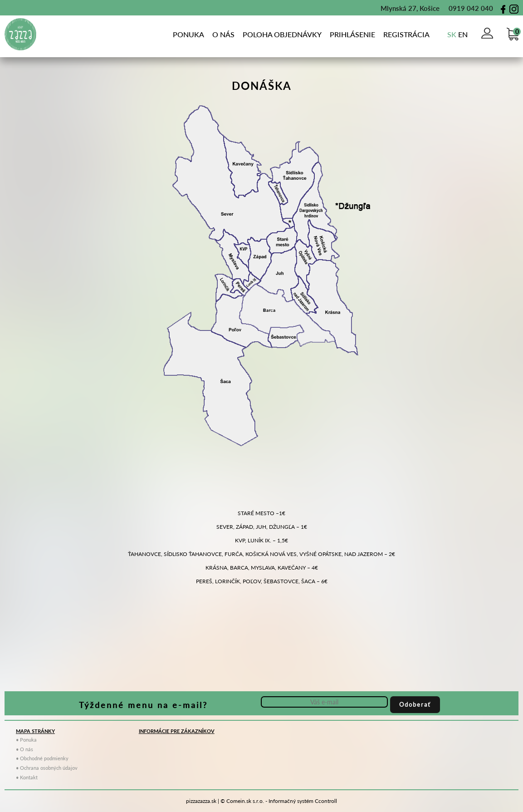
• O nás (24, 749)
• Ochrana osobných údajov (47, 768)
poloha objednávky (282, 34)
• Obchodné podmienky (42, 758)
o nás (223, 34)
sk (452, 34)
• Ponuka (26, 740)
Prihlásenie (352, 34)
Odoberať (415, 705)
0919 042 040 (466, 8)
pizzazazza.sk (201, 801)
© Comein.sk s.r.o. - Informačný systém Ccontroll (279, 801)
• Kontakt (27, 777)
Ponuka (188, 34)
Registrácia (406, 34)
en (463, 34)
